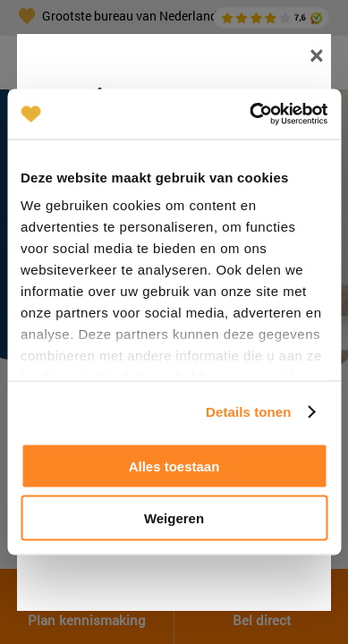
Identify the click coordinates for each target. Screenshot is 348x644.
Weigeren (174, 518)
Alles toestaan (174, 466)
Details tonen (248, 412)
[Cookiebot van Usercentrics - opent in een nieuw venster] (250, 114)
